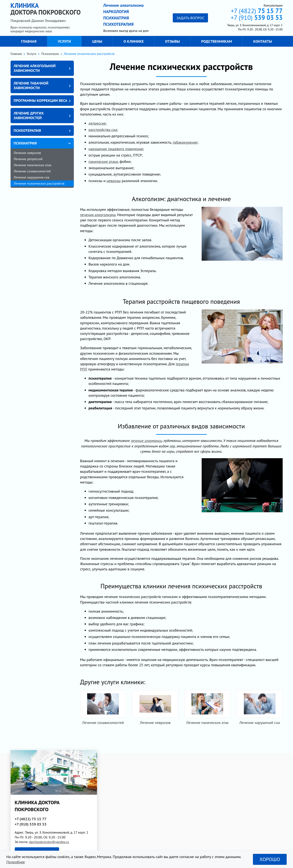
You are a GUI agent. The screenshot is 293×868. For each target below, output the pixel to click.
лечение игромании (146, 441)
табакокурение (185, 142)
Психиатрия (25, 143)
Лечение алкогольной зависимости (35, 68)
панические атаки (103, 161)
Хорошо (270, 859)
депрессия (97, 123)
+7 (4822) (257, 11)
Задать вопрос (190, 18)
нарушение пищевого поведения (116, 149)
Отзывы (172, 41)
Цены (97, 41)
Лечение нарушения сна (32, 177)
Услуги (64, 41)
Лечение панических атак (33, 165)
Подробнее (16, 862)
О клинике (134, 41)
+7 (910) (257, 17)
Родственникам (217, 41)
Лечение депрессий (28, 159)
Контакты (263, 41)
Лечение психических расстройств (39, 183)
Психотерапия (27, 130)
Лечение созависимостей (32, 171)
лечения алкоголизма (98, 215)
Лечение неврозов (27, 153)
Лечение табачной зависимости (31, 85)
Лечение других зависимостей (29, 115)
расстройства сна (103, 130)
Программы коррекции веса (41, 100)
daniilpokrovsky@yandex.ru (49, 842)
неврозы (114, 181)
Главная (29, 41)
